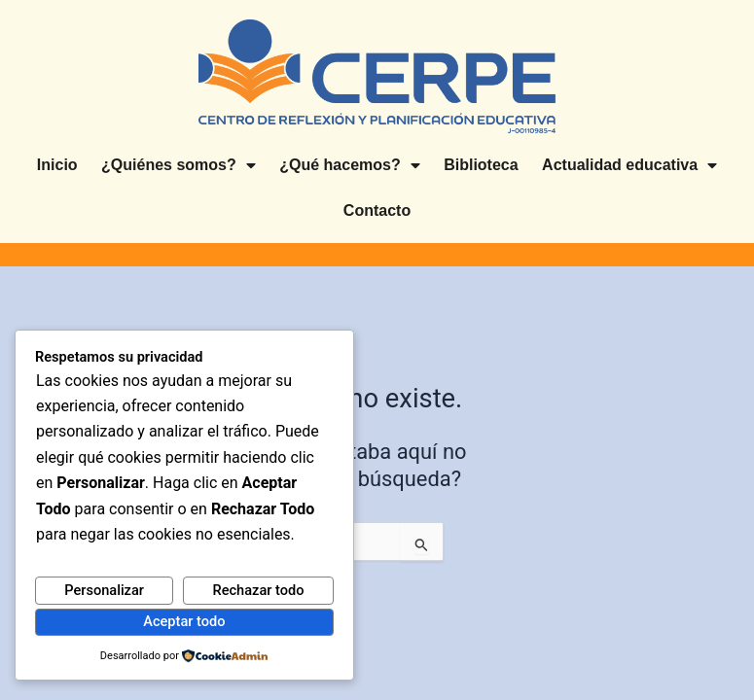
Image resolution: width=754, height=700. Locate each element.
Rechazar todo (259, 590)
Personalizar (104, 590)
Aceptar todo (184, 621)
